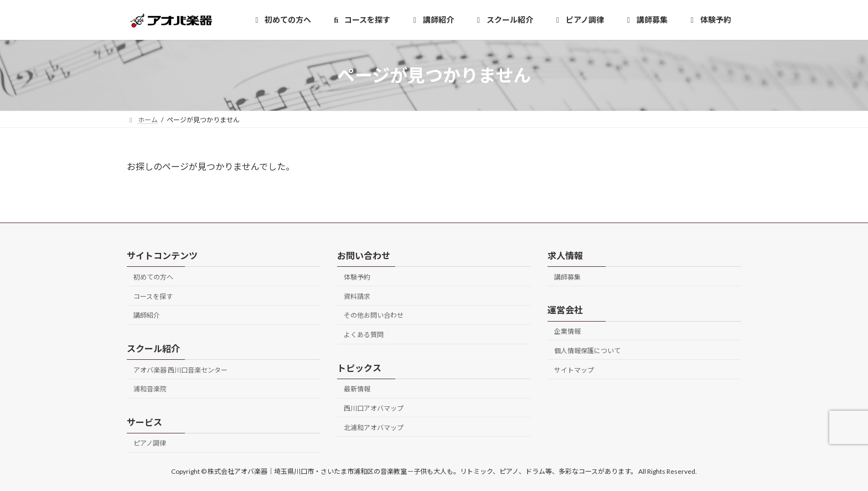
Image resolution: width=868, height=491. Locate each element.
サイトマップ (574, 370)
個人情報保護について (587, 351)
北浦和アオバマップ (374, 428)
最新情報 (357, 389)
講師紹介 (147, 316)
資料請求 (357, 296)
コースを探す (153, 296)
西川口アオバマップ (374, 408)
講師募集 (567, 277)
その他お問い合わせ (374, 316)
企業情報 (567, 331)
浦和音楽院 (150, 389)
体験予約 (357, 277)
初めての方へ (153, 277)
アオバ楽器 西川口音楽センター (180, 370)
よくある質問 (364, 335)
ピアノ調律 (150, 444)
